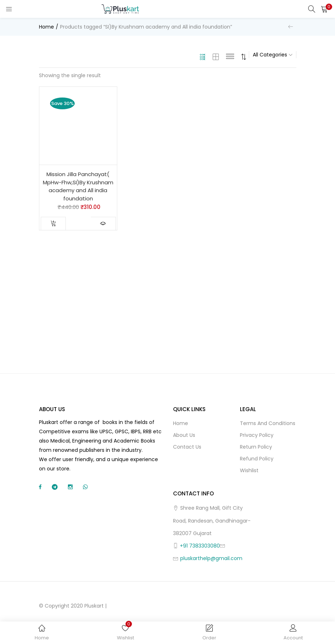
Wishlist (249, 470)
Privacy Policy (257, 435)
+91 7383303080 (200, 546)
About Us (184, 435)
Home (46, 27)
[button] (324, 9)
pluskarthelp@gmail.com (211, 558)
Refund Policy (257, 459)
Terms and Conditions (268, 423)
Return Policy (256, 447)
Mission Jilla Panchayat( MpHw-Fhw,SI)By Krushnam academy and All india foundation (78, 186)
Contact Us (187, 447)
